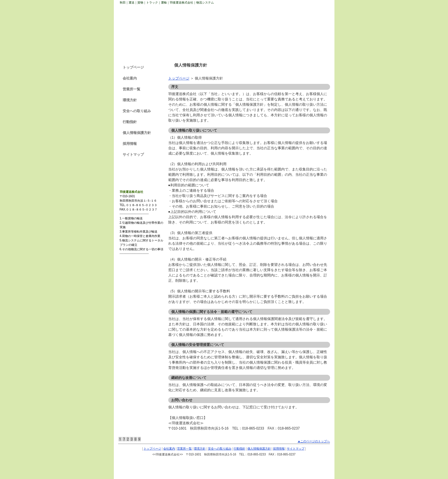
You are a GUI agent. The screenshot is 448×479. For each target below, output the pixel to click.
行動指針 (130, 122)
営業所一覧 (131, 89)
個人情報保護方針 (137, 133)
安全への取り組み (137, 111)
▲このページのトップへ (314, 441)
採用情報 (130, 144)
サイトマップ (133, 155)
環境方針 (130, 100)
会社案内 (130, 78)
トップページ (179, 78)
